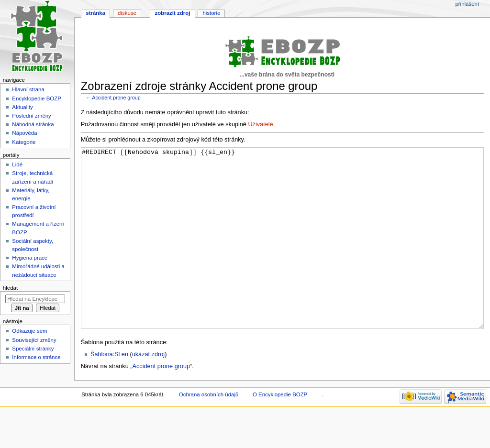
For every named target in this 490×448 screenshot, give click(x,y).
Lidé (17, 164)
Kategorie (24, 142)
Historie (211, 13)
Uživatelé (260, 124)
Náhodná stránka (33, 124)
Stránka (95, 13)
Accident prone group (116, 98)
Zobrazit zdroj (173, 13)
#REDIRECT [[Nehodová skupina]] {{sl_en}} (283, 256)
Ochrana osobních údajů (209, 430)
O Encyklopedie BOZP (280, 430)
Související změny (34, 340)
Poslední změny (32, 116)
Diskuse (127, 13)
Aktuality (22, 107)
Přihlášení (467, 4)
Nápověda (24, 133)
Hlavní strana (28, 89)
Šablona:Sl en (109, 390)
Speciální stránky (33, 349)
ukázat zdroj (148, 390)
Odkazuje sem (29, 331)
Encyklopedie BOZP (37, 98)
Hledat (10, 288)
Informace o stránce (36, 357)
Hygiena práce (30, 258)
